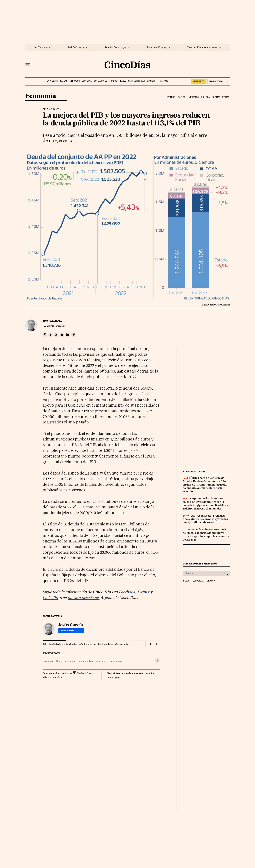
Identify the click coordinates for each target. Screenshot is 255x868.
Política (206, 97)
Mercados (75, 81)
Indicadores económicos (109, 661)
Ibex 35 (37, 48)
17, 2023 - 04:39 (54, 326)
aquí (117, 677)
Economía (87, 81)
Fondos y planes (118, 81)
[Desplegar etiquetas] (157, 661)
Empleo (182, 97)
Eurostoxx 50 (154, 48)
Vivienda (171, 97)
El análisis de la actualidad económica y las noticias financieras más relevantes (89, 644)
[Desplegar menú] (28, 65)
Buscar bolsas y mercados (200, 564)
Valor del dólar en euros (199, 48)
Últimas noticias (136, 81)
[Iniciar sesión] (219, 81)
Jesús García (52, 321)
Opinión (151, 81)
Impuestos (193, 97)
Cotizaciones (101, 81)
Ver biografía (71, 631)
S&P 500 (72, 48)
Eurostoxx (198, 581)
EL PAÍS (163, 80)
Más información (52, 677)
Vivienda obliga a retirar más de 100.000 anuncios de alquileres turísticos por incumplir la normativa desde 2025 (206, 535)
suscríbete (198, 81)
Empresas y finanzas (57, 81)
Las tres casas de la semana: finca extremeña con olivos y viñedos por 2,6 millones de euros (205, 519)
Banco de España (66, 661)
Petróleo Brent (112, 48)
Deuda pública (51, 109)
